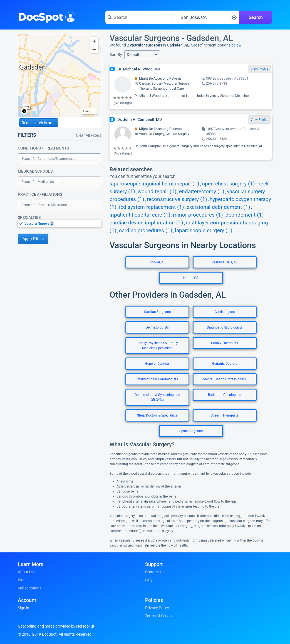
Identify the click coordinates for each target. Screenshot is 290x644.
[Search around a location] (206, 17)
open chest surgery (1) (228, 184)
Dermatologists (157, 327)
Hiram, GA (191, 278)
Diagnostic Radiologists (225, 327)
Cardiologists (225, 312)
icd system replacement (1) (152, 207)
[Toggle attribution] (24, 111)
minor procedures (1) (198, 215)
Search (256, 17)
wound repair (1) (157, 192)
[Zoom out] (94, 49)
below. (237, 45)
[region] (60, 76)
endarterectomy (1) (202, 192)
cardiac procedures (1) (146, 231)
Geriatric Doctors (225, 364)
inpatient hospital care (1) (140, 215)
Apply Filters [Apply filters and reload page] (33, 239)
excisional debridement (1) (218, 207)
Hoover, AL (157, 262)
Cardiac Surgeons (157, 312)
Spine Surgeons (191, 431)
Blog (22, 580)
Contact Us (155, 572)
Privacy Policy (157, 608)
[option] (63, 224)
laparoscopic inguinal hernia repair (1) (154, 184)
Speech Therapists (225, 415)
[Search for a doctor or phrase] (139, 17)
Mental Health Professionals (225, 379)
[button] (142, 55)
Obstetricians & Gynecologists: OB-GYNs (157, 397)
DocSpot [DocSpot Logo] (45, 16)
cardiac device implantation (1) (146, 223)
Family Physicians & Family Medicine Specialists (157, 346)
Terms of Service (159, 616)
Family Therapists (225, 343)
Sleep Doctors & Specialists (157, 415)
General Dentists (157, 364)
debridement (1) (245, 215)
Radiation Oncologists (225, 395)
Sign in (23, 608)
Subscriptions (30, 588)
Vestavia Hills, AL (225, 262)
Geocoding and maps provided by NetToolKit (56, 626)
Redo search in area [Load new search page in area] (39, 123)
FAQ (149, 580)
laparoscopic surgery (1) (204, 231)
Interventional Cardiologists (157, 379)
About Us (26, 572)
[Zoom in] (94, 41)
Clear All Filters (89, 135)
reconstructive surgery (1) (177, 199)
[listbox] (60, 223)
